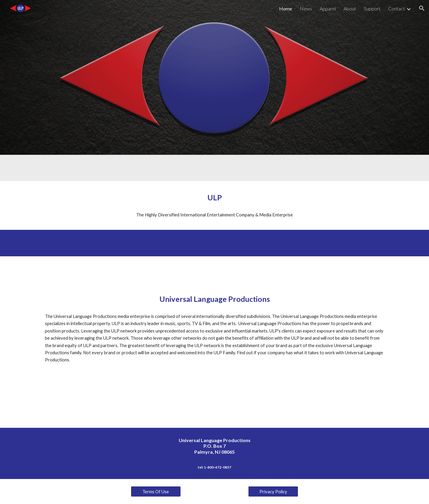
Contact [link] (397, 8)
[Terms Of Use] (156, 491)
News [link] (306, 8)
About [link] (350, 8)
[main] (214, 198)
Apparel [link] (328, 8)
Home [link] (286, 8)
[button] (422, 8)
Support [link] (372, 8)
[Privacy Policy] (273, 491)
